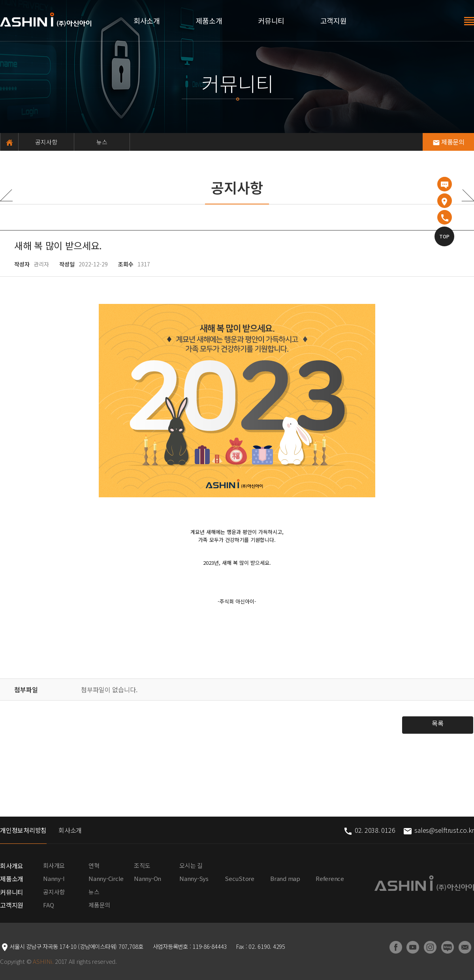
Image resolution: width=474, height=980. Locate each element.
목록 (438, 723)
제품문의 (449, 142)
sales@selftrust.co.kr (438, 830)
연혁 (94, 865)
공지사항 (46, 142)
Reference (330, 878)
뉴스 (102, 142)
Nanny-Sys (194, 878)
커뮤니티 (271, 21)
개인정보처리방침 (23, 830)
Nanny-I (54, 878)
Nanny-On (148, 878)
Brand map (285, 878)
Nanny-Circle (106, 878)
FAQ (48, 905)
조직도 (142, 865)
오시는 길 (191, 865)
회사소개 (147, 21)
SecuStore (240, 878)
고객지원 (334, 21)
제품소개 (209, 21)
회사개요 (12, 866)
